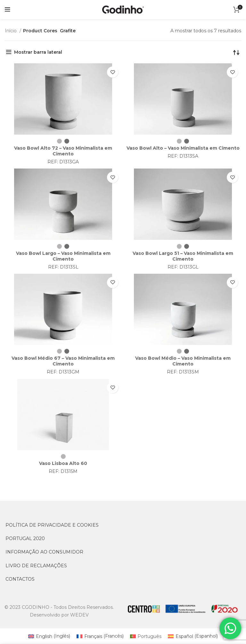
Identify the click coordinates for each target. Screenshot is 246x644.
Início (11, 31)
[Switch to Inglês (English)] (49, 636)
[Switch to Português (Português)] (146, 636)
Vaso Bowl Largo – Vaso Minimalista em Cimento (63, 256)
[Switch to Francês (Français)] (100, 636)
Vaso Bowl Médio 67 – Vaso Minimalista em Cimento (63, 361)
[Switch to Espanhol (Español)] (193, 636)
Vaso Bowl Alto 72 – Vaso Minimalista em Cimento (63, 151)
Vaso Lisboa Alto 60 (63, 463)
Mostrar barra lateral (38, 52)
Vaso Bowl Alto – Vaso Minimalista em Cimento (183, 148)
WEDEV (79, 615)
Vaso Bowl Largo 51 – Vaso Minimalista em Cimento (183, 256)
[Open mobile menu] (8, 10)
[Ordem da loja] (236, 54)
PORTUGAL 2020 (25, 538)
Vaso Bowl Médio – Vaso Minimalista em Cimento (183, 361)
